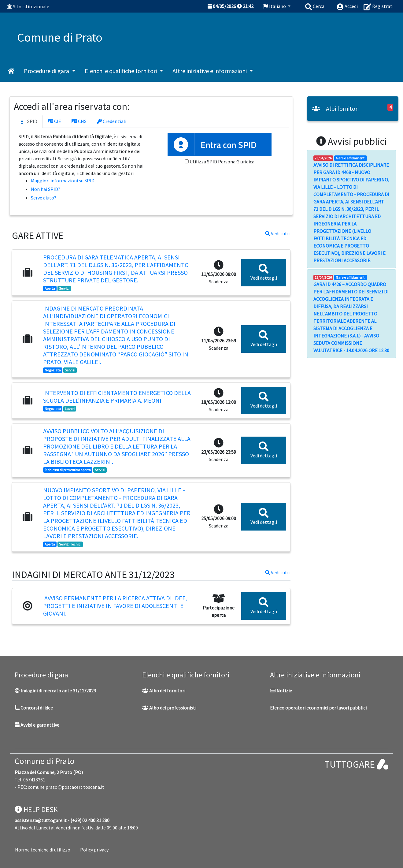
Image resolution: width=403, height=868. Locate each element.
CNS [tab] (79, 121)
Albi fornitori (335, 108)
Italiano (275, 6)
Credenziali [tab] (112, 121)
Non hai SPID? (46, 189)
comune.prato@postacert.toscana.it (66, 787)
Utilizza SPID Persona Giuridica (222, 162)
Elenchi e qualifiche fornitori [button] (121, 71)
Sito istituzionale (31, 6)
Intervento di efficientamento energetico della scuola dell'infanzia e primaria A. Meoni (117, 397)
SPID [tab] (28, 121)
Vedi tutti (278, 233)
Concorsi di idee (34, 708)
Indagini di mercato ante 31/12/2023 (55, 691)
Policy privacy (94, 850)
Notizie (281, 691)
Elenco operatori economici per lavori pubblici (318, 708)
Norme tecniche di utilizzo (43, 850)
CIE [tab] (54, 121)
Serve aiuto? (44, 198)
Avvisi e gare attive (37, 725)
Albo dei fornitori (164, 691)
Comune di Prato (45, 761)
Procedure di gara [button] (47, 71)
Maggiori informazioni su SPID (63, 181)
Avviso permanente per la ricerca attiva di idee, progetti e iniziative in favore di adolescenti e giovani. (115, 606)
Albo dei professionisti (169, 708)
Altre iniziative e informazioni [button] (210, 71)
